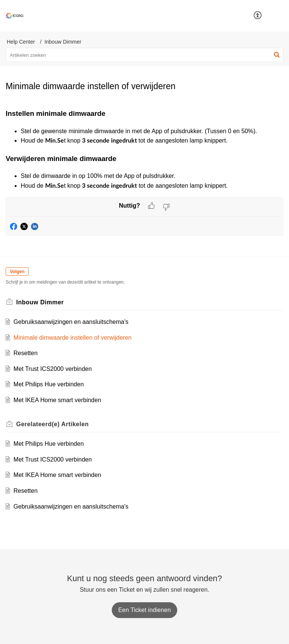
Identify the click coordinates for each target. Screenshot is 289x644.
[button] (278, 16)
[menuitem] (258, 16)
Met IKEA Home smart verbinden (57, 400)
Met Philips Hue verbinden (49, 384)
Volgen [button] (17, 272)
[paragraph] (144, 149)
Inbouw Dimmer (63, 42)
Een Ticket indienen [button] (144, 610)
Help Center (21, 42)
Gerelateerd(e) (52, 424)
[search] (144, 55)
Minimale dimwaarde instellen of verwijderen (73, 338)
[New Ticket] (144, 610)
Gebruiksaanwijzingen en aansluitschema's (71, 322)
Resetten (26, 353)
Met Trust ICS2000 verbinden (53, 369)
